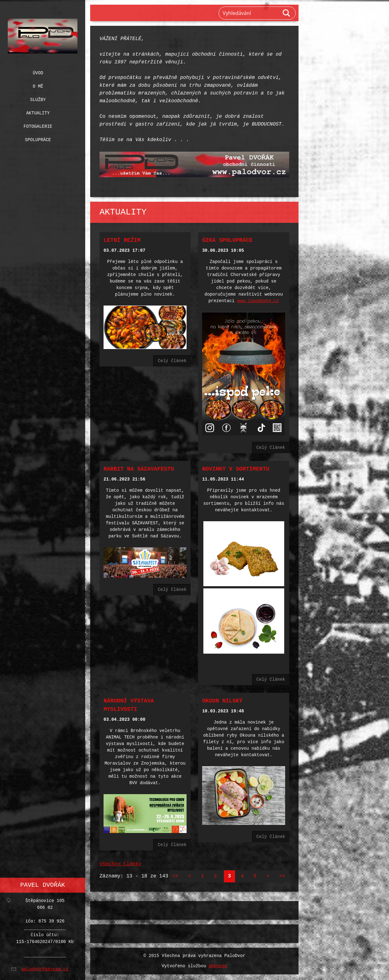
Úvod (38, 72)
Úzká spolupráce (227, 240)
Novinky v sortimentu (236, 468)
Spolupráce (38, 138)
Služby (38, 98)
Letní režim (122, 240)
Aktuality (38, 112)
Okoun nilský (222, 698)
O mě (38, 85)
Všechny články (120, 861)
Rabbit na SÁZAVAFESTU (139, 468)
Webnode (218, 963)
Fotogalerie (38, 125)
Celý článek (172, 360)
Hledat (287, 13)
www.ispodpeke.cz (258, 300)
